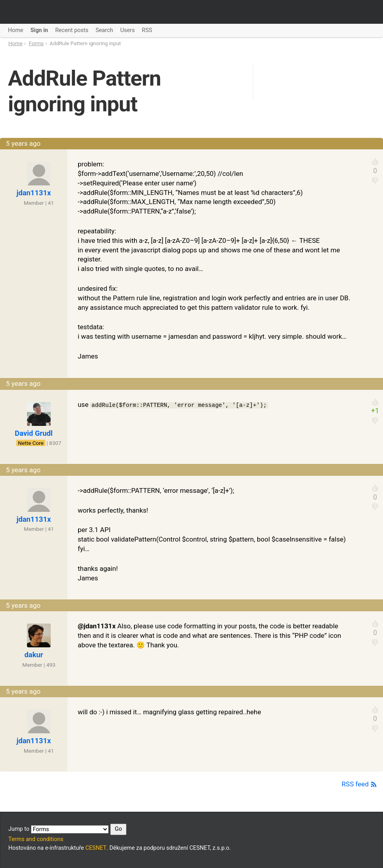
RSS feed (359, 784)
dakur (34, 655)
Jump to (67, 829)
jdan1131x (34, 193)
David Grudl (34, 433)
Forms (36, 43)
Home (15, 43)
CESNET (96, 848)
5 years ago (23, 143)
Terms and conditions (36, 839)
